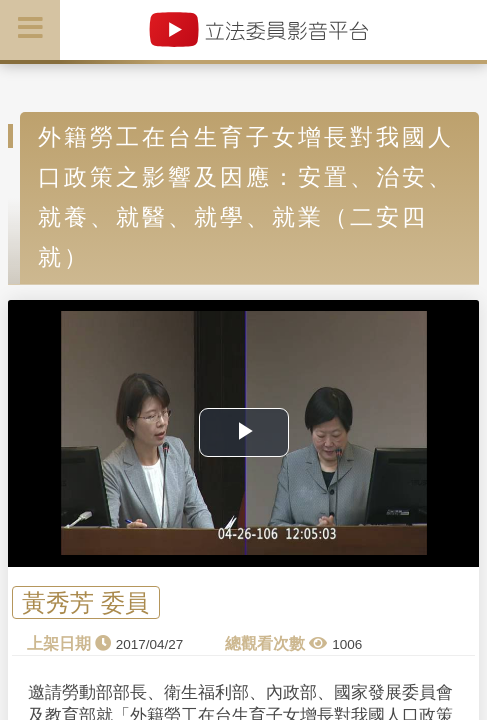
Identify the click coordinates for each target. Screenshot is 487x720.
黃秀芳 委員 (85, 602)
